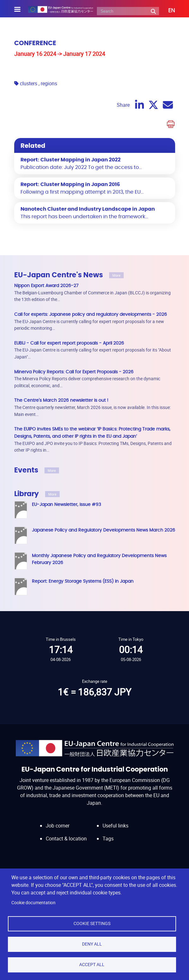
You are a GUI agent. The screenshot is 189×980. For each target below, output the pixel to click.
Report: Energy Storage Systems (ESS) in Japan (83, 581)
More (116, 275)
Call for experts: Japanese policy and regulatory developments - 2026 (91, 314)
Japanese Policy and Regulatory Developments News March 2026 (103, 530)
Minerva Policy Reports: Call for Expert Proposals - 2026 (74, 372)
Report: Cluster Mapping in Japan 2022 (71, 160)
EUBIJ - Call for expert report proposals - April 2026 (69, 343)
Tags (108, 839)
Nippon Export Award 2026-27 (46, 286)
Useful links (115, 826)
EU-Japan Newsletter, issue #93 (66, 505)
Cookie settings (92, 923)
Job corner (58, 826)
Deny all (92, 944)
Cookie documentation (33, 903)
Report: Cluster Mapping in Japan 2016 (70, 184)
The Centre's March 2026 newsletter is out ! (61, 400)
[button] (167, 11)
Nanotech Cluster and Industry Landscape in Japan (88, 209)
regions (49, 83)
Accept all (92, 965)
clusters (29, 83)
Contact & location (66, 839)
